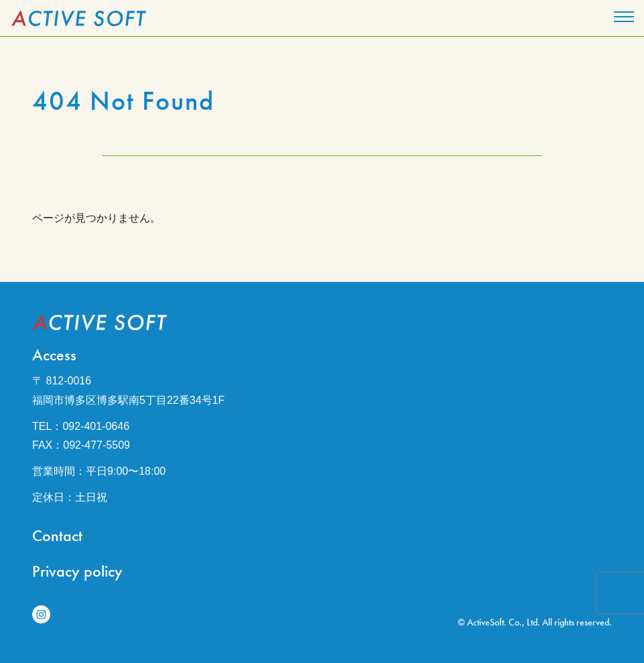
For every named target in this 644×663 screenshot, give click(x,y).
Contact (57, 535)
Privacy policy (77, 571)
